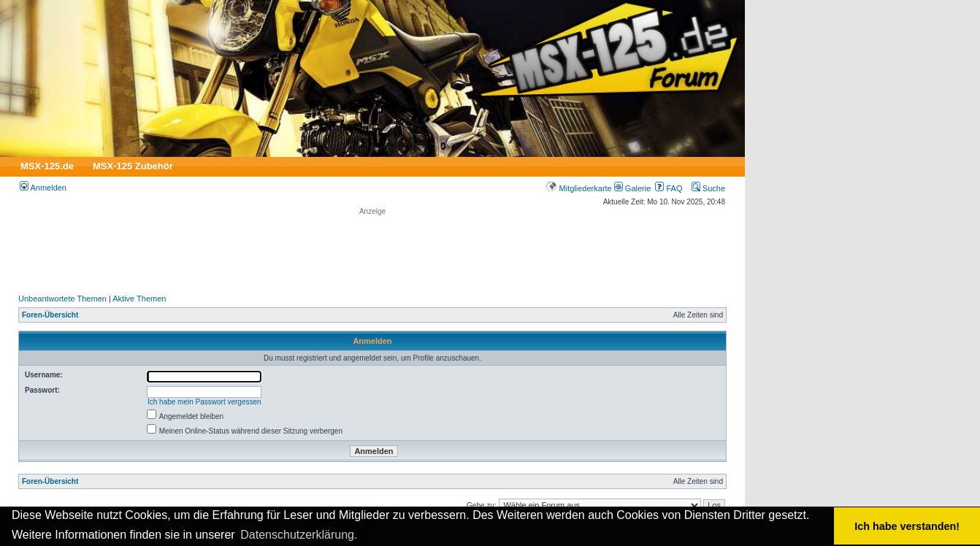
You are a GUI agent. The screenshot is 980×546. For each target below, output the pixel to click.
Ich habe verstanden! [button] (907, 526)
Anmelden (43, 188)
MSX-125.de (47, 166)
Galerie (633, 188)
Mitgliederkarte (579, 188)
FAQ (669, 188)
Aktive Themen (139, 299)
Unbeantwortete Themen (62, 299)
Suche (708, 188)
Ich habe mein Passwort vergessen (204, 402)
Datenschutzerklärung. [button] (299, 535)
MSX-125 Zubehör (133, 166)
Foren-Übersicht (50, 315)
